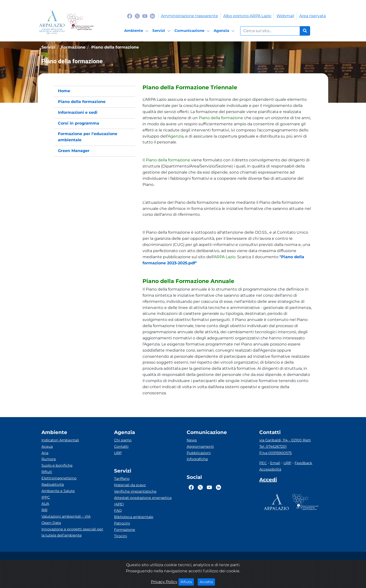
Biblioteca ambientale (134, 517)
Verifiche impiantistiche (135, 491)
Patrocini (122, 523)
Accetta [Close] (207, 582)
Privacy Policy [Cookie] (164, 582)
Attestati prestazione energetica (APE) (143, 501)
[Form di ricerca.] (270, 31)
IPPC (46, 497)
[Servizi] (162, 31)
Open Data (51, 523)
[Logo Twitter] (137, 16)
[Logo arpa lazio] (52, 22)
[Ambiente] (137, 31)
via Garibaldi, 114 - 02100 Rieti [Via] (285, 440)
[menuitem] (95, 91)
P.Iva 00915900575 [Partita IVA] (275, 453)
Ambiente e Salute (58, 491)
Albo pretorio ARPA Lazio (247, 16)
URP (118, 453)
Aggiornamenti (200, 447)
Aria (45, 453)
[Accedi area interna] (268, 481)
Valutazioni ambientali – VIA (66, 516)
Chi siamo (123, 440)
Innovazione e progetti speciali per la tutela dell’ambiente (72, 532)
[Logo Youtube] (145, 16)
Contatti (121, 447)
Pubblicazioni (199, 453)
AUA (45, 504)
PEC (263, 463)
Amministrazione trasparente (190, 16)
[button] (227, 88)
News (192, 440)
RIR (44, 510)
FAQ (118, 511)
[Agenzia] (225, 31)
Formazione (125, 530)
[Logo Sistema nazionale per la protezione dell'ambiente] (80, 22)
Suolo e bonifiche (57, 465)
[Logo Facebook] (130, 16)
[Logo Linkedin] (152, 16)
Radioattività (53, 485)
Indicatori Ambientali (60, 440)
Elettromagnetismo (59, 478)
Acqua (47, 447)
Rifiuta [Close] (187, 582)
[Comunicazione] (193, 31)
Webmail (285, 16)
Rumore (49, 459)
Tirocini (121, 536)
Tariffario (122, 479)
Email (275, 463)
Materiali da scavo (130, 485)
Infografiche (197, 459)
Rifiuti (47, 472)
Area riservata (313, 16)
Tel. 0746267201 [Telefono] (273, 447)
